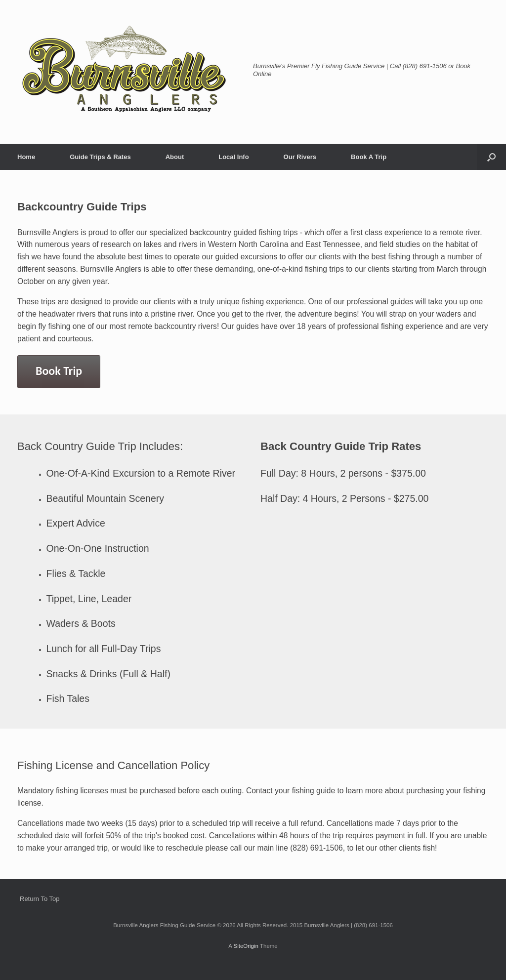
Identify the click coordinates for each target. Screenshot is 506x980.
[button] (491, 157)
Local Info (233, 157)
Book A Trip (369, 157)
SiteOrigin (246, 946)
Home (26, 157)
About (175, 157)
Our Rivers (300, 157)
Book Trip (59, 371)
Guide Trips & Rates (100, 157)
